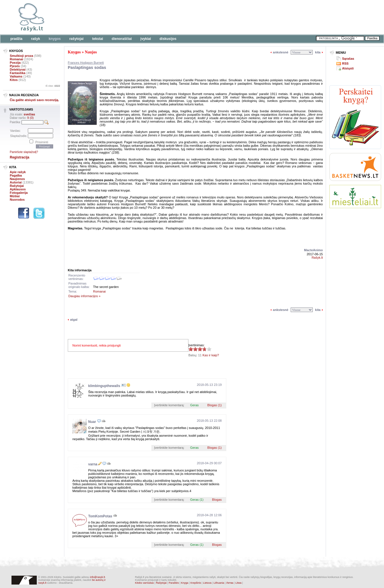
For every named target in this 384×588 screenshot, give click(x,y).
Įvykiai (146, 39)
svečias (29, 114)
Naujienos (17, 179)
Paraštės (174, 583)
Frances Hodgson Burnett (86, 63)
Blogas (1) (215, 405)
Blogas (217, 500)
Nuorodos (17, 200)
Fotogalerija (19, 193)
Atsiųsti (348, 68)
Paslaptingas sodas (87, 67)
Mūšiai (15, 196)
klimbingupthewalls (104, 386)
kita (318, 52)
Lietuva (207, 583)
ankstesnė (281, 52)
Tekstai (98, 39)
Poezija (15, 63)
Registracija (20, 157)
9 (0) (31, 118)
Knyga (185, 583)
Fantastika (18, 73)
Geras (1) (197, 500)
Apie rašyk (18, 172)
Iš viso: (53, 86)
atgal (74, 320)
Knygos (55, 39)
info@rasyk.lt (97, 577)
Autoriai (16, 182)
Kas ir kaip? (211, 355)
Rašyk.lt (317, 258)
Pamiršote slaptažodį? (24, 152)
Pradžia (16, 39)
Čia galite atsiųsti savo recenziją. (34, 100)
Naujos (91, 52)
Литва (230, 583)
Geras (194, 405)
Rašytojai (76, 39)
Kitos (14, 80)
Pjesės (15, 66)
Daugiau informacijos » (84, 296)
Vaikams (16, 76)
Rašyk (35, 39)
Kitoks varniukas (144, 583)
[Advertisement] (177, 17)
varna (93, 464)
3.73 (191, 349)
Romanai (16, 59)
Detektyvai (18, 69)
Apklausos (18, 189)
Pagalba (16, 175)
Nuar (92, 422)
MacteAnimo (313, 250)
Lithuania (219, 583)
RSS (345, 63)
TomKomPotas (100, 516)
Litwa (239, 583)
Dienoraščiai (122, 39)
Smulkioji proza (21, 56)
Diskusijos (168, 39)
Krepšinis (196, 583)
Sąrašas (348, 59)
